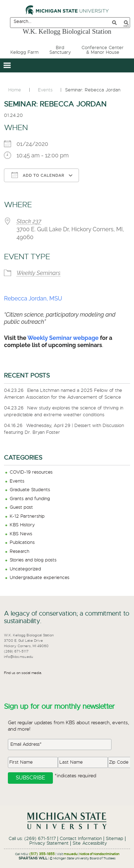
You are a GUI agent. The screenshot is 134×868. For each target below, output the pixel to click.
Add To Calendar (38, 175)
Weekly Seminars (38, 273)
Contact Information (81, 839)
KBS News (21, 534)
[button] (7, 65)
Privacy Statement (49, 843)
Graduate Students (30, 490)
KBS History (22, 525)
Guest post (21, 507)
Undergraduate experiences (39, 578)
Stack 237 (29, 221)
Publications (22, 543)
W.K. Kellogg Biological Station (67, 31)
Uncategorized (25, 569)
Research (19, 552)
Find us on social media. (23, 673)
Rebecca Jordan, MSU (33, 298)
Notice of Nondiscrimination (99, 854)
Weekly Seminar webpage (63, 338)
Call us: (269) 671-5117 (32, 839)
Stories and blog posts (33, 560)
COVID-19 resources (31, 472)
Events (17, 481)
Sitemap (115, 839)
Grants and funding (30, 499)
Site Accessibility (90, 843)
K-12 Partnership (27, 516)
